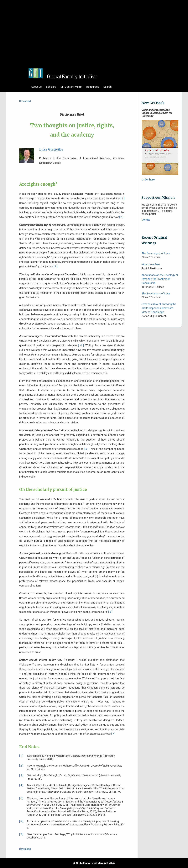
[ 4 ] (81, 345)
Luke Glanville (51, 149)
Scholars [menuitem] (51, 87)
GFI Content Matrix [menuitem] (71, 87)
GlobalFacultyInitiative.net (92, 863)
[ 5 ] (86, 449)
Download (25, 101)
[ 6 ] (110, 612)
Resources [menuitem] (93, 87)
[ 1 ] (122, 198)
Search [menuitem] (108, 87)
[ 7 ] (113, 734)
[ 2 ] (121, 217)
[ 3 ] (56, 266)
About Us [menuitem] (36, 87)
